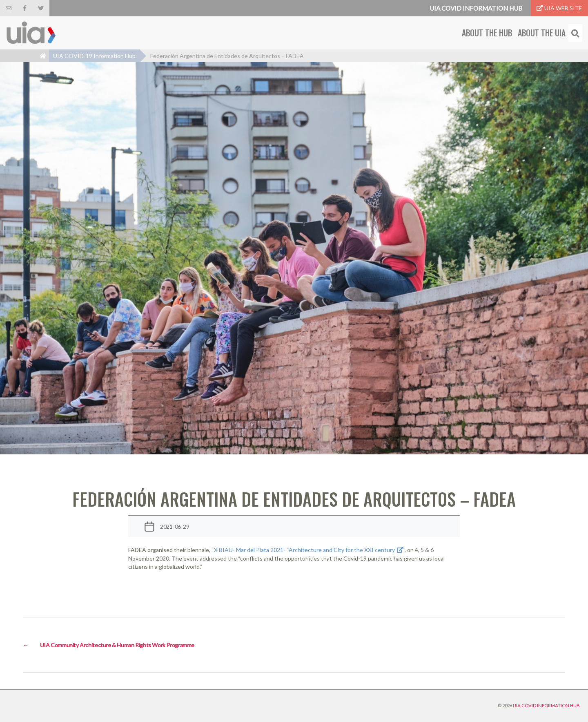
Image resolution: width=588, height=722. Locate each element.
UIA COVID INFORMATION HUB (546, 705)
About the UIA (542, 33)
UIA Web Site (559, 8)
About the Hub (487, 33)
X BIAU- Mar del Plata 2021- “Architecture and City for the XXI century (304, 550)
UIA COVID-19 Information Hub (94, 56)
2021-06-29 (175, 526)
